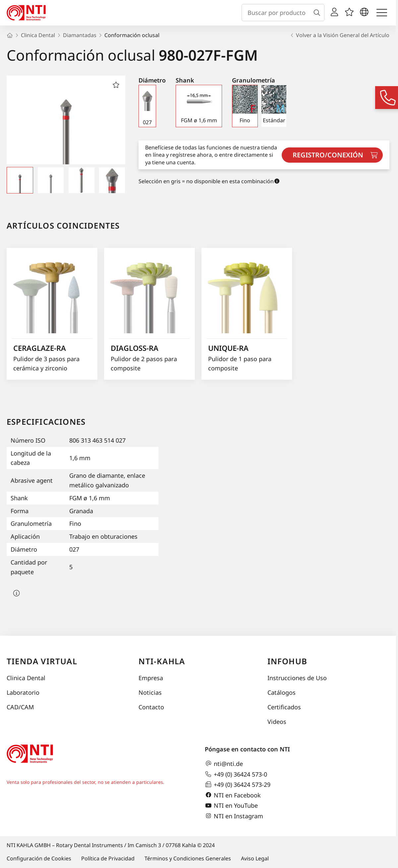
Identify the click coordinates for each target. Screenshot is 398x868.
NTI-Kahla (162, 661)
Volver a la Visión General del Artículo (339, 35)
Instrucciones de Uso (297, 678)
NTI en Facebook (233, 795)
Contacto (151, 707)
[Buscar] (318, 13)
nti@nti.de (224, 764)
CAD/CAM (20, 707)
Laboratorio (23, 692)
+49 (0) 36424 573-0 (236, 774)
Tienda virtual (42, 661)
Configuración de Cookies (39, 858)
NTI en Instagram (234, 816)
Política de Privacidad (108, 858)
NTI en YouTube (231, 806)
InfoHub (287, 661)
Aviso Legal (255, 858)
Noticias (150, 692)
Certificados (284, 707)
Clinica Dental (26, 678)
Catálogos (282, 692)
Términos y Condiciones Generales (188, 858)
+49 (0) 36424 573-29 (238, 785)
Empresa (151, 678)
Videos (277, 722)
